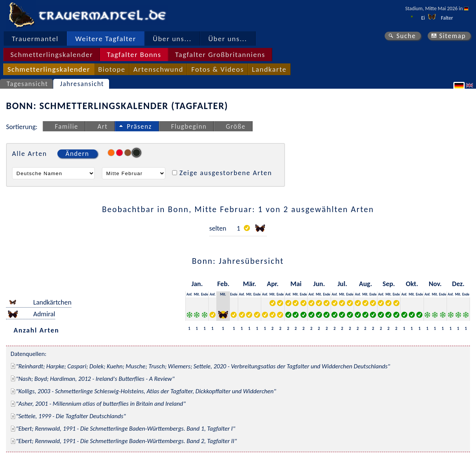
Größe (236, 126)
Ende (204, 294)
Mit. (197, 294)
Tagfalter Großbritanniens (220, 55)
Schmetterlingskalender (52, 55)
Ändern (77, 154)
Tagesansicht (28, 84)
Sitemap (452, 36)
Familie (66, 126)
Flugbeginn (189, 126)
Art (102, 126)
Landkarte (269, 69)
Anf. (189, 294)
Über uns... (172, 39)
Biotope (112, 69)
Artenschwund (158, 69)
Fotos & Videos (218, 69)
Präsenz (139, 126)
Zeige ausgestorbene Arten (226, 173)
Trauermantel (35, 39)
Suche (406, 36)
